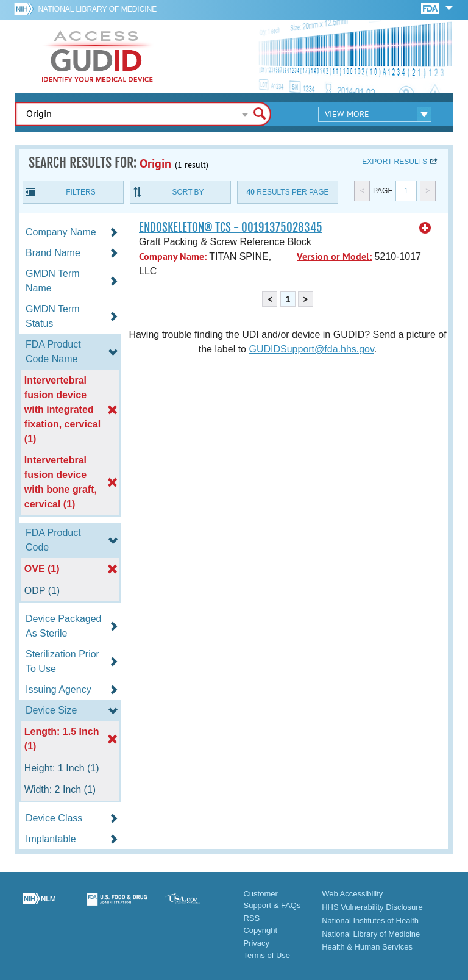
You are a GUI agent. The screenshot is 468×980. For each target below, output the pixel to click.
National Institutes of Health (370, 921)
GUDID (97, 56)
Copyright (260, 930)
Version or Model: (334, 256)
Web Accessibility (352, 894)
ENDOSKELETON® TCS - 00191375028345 (231, 227)
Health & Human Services (367, 947)
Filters (80, 192)
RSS (251, 918)
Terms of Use (267, 955)
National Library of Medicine (97, 9)
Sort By (188, 192)
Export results (395, 162)
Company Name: (173, 256)
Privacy (256, 943)
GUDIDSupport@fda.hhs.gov (311, 349)
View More (347, 114)
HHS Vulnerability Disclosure (372, 907)
